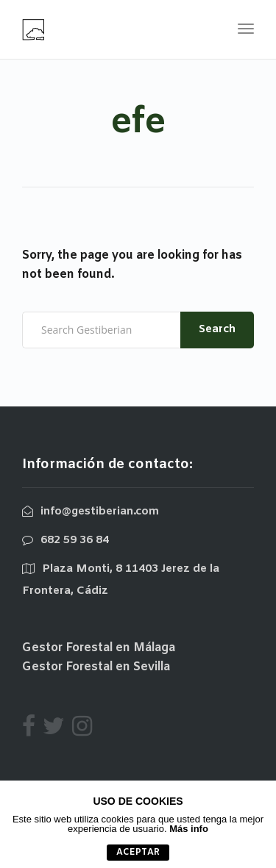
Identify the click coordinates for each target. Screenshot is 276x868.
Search (217, 329)
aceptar (138, 853)
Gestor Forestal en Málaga (99, 648)
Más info (189, 829)
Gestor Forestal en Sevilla (96, 667)
